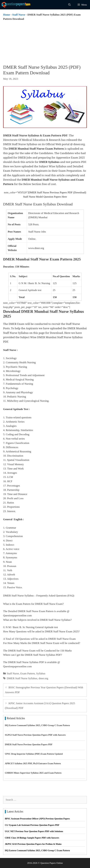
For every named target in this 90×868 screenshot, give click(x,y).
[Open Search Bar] (69, 5)
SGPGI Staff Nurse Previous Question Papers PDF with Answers (35, 735)
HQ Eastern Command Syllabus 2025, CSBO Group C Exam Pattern (37, 725)
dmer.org (43, 678)
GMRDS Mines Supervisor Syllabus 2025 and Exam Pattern (33, 773)
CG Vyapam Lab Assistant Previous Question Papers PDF (32, 825)
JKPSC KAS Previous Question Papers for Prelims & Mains (33, 844)
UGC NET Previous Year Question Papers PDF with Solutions (34, 831)
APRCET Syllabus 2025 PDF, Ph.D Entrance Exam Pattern (33, 763)
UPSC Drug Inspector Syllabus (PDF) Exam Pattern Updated (34, 754)
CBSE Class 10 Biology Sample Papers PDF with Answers (32, 838)
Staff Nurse (19, 15)
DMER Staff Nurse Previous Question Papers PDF (29, 745)
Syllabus (41, 673)
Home (7, 15)
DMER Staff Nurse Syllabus (22, 678)
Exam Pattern (28, 673)
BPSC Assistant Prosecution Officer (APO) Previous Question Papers (37, 819)
